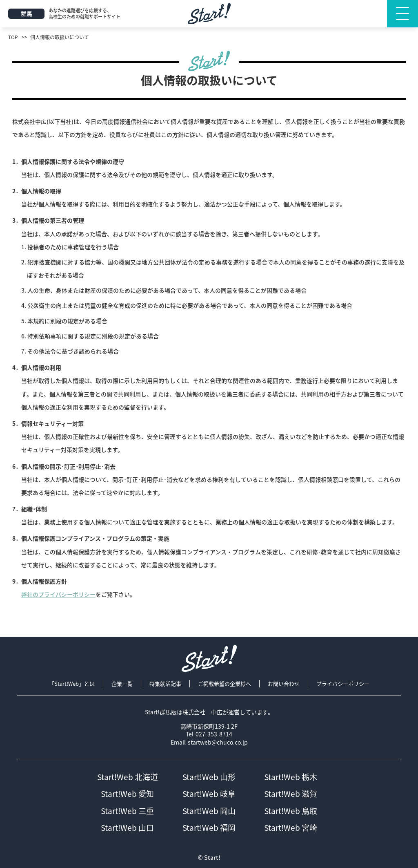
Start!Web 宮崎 (291, 828)
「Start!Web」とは (72, 684)
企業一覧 (122, 684)
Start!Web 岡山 (209, 811)
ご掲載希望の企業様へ (225, 684)
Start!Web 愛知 (127, 794)
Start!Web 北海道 (128, 777)
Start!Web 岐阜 (209, 794)
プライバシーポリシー (343, 684)
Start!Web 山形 (209, 777)
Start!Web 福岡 (209, 828)
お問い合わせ (284, 684)
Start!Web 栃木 (291, 777)
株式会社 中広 (202, 712)
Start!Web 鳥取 (291, 811)
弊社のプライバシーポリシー (58, 594)
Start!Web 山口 (127, 828)
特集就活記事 (165, 684)
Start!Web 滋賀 (291, 794)
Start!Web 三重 (127, 811)
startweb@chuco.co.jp (218, 742)
